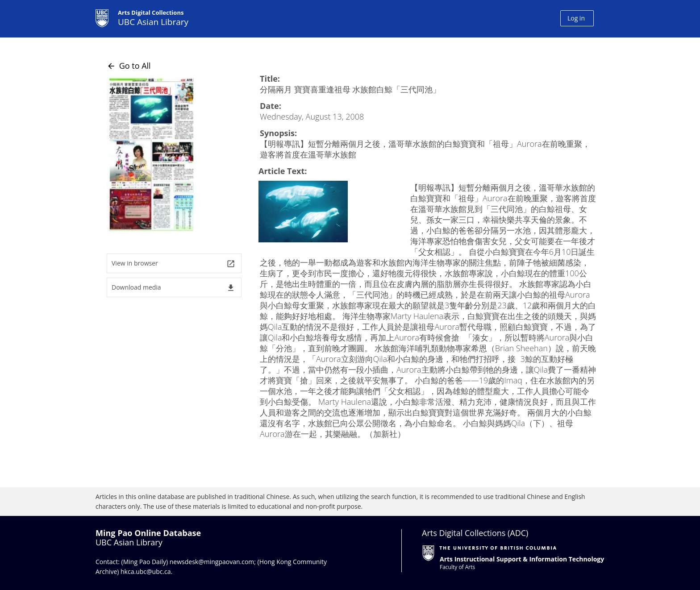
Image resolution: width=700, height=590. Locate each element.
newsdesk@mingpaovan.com (212, 562)
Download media (173, 288)
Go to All (129, 66)
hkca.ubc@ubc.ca (146, 571)
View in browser (173, 264)
